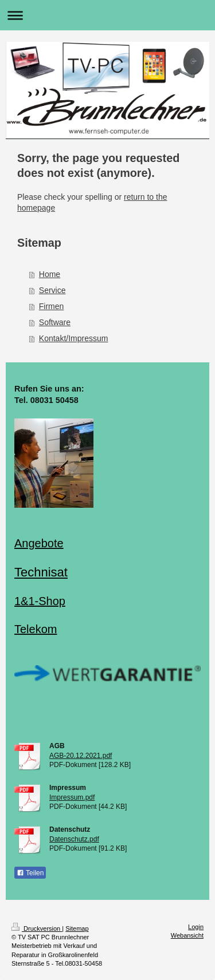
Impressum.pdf (72, 797)
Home (50, 274)
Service (52, 290)
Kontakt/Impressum (74, 338)
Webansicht (187, 935)
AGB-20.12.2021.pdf (81, 756)
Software (55, 322)
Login (196, 927)
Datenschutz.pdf (74, 839)
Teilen (30, 873)
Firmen (52, 306)
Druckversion (37, 928)
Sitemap (77, 928)
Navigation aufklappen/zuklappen (107, 15)
